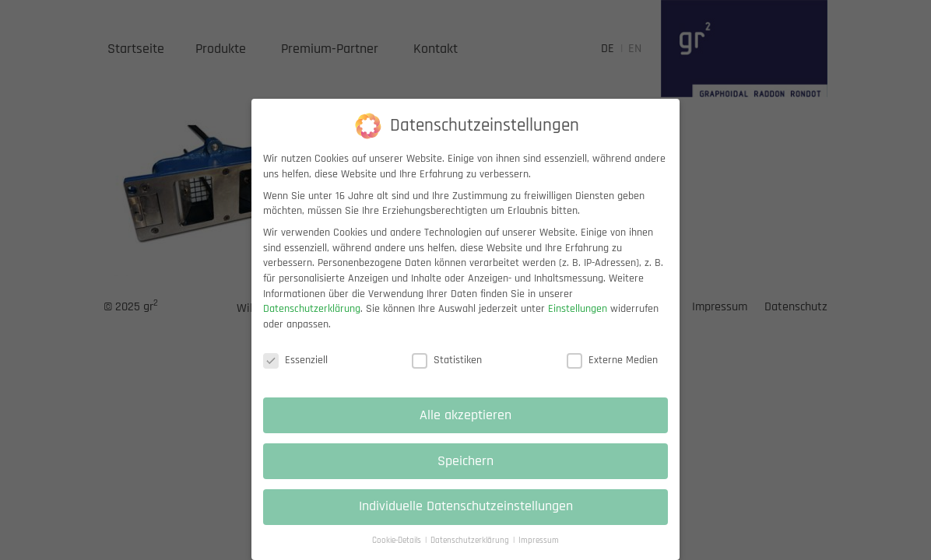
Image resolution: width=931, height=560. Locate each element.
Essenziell (295, 374)
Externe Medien (612, 374)
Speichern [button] (465, 474)
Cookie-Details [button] (398, 554)
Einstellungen (578, 322)
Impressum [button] (539, 554)
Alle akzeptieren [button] (465, 429)
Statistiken (447, 374)
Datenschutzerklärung (312, 322)
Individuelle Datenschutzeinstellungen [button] (466, 520)
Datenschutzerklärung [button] (471, 554)
